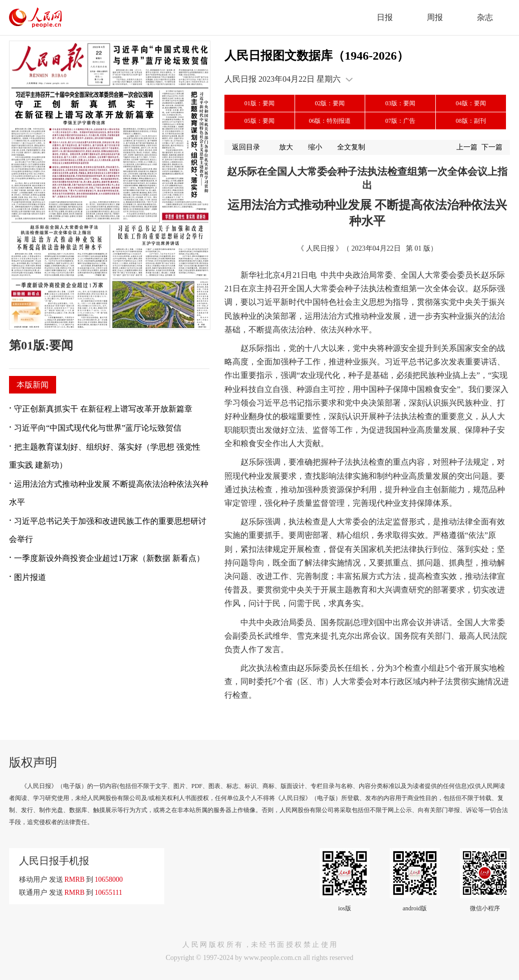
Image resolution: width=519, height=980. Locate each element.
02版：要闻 (330, 103)
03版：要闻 (400, 103)
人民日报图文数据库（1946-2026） (317, 56)
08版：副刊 (471, 121)
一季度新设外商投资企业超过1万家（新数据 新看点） (109, 558)
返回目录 (246, 147)
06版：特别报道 (330, 121)
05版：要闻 (259, 121)
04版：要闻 (471, 103)
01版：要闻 (259, 103)
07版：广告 (400, 121)
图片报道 (30, 577)
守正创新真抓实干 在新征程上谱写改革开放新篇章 (103, 409)
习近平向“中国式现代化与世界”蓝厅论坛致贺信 (98, 428)
